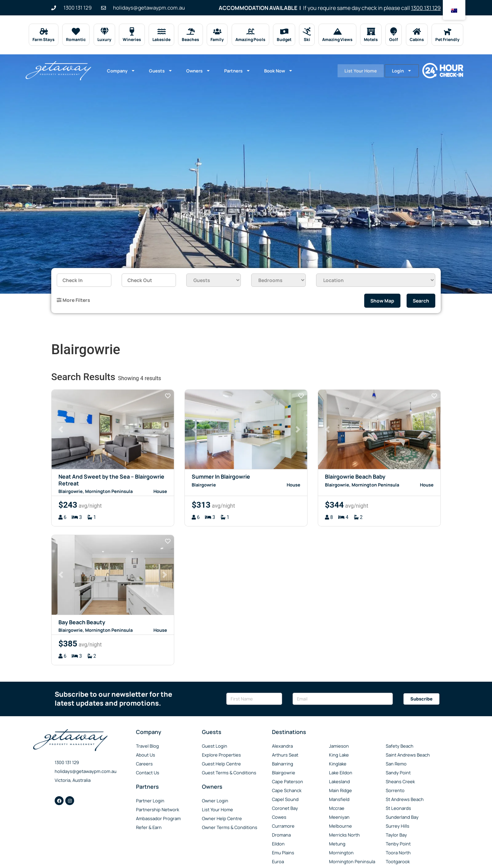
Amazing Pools (250, 39)
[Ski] (307, 31)
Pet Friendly (447, 39)
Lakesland (339, 782)
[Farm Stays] (44, 31)
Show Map (382, 301)
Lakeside (161, 39)
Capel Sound (285, 799)
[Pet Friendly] (447, 31)
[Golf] (394, 31)
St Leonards (398, 808)
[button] (61, 430)
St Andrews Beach (405, 799)
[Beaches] (191, 31)
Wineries (132, 39)
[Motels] (371, 31)
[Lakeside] (161, 31)
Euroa (278, 862)
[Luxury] (104, 31)
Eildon (278, 844)
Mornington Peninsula (352, 862)
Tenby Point (398, 844)
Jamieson (339, 746)
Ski (307, 39)
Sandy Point (398, 773)
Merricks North (344, 835)
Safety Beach (400, 746)
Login (401, 71)
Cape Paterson (288, 782)
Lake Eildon (341, 773)
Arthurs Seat (285, 755)
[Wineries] (132, 31)
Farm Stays (44, 39)
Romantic (76, 39)
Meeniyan (339, 817)
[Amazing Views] (338, 31)
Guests (161, 71)
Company (121, 71)
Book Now (278, 71)
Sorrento (395, 790)
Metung (337, 844)
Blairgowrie (284, 773)
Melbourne (340, 826)
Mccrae (337, 808)
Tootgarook (398, 862)
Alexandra (282, 746)
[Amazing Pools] (250, 31)
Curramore (283, 826)
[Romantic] (76, 31)
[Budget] (284, 31)
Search (421, 301)
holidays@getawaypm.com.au (86, 771)
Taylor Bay (396, 835)
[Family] (217, 31)
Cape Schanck (287, 790)
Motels (371, 39)
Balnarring (283, 764)
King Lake (339, 755)
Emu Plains (283, 853)
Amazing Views (337, 39)
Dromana (281, 835)
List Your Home (356, 71)
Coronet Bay (285, 808)
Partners (237, 71)
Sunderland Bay (402, 817)
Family (217, 39)
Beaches (190, 39)
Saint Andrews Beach (408, 755)
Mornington (341, 853)
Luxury (104, 39)
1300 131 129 (426, 8)
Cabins (417, 39)
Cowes (279, 817)
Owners (198, 71)
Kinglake (338, 764)
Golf (394, 39)
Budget (284, 39)
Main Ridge (340, 790)
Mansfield (339, 799)
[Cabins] (417, 31)
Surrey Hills (398, 826)
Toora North (398, 853)
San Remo (396, 764)
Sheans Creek (400, 782)
